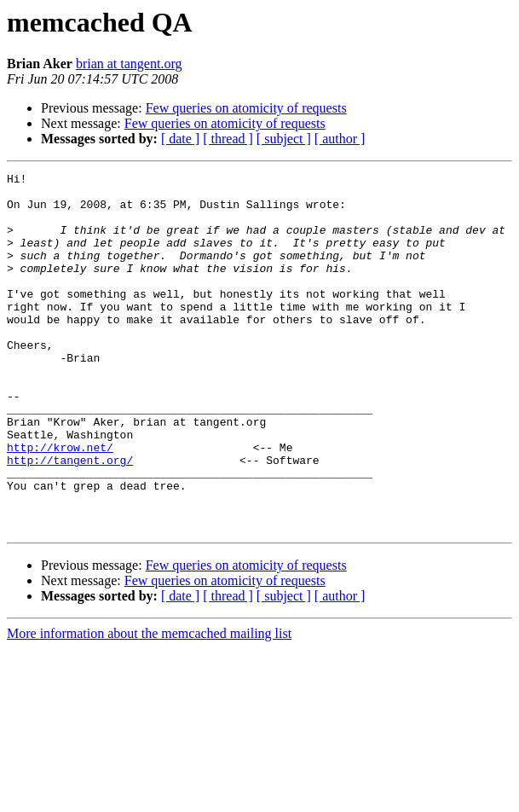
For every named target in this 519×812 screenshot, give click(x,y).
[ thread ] (228, 139)
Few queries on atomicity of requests (246, 108)
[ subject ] (284, 139)
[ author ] (340, 139)
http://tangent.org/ (70, 519)
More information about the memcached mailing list (149, 705)
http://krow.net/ (60, 503)
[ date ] (180, 139)
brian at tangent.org (129, 64)
